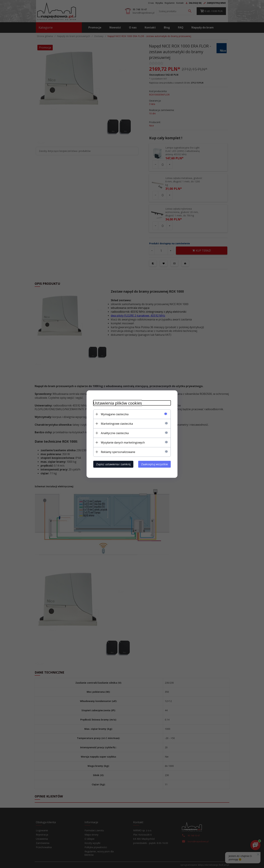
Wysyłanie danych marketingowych (123, 442)
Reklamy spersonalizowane (118, 452)
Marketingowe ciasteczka (117, 423)
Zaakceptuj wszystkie (154, 464)
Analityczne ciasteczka (115, 433)
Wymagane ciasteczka (115, 414)
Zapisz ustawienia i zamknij (113, 464)
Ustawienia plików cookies (118, 403)
